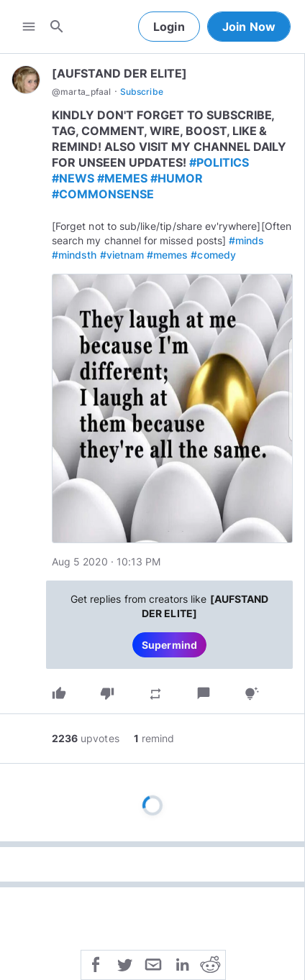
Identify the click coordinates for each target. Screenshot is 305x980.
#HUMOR (177, 178)
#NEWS (73, 178)
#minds (246, 240)
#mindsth (74, 255)
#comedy (213, 255)
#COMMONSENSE (103, 194)
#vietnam (122, 255)
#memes (167, 255)
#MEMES (122, 178)
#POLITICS (219, 162)
